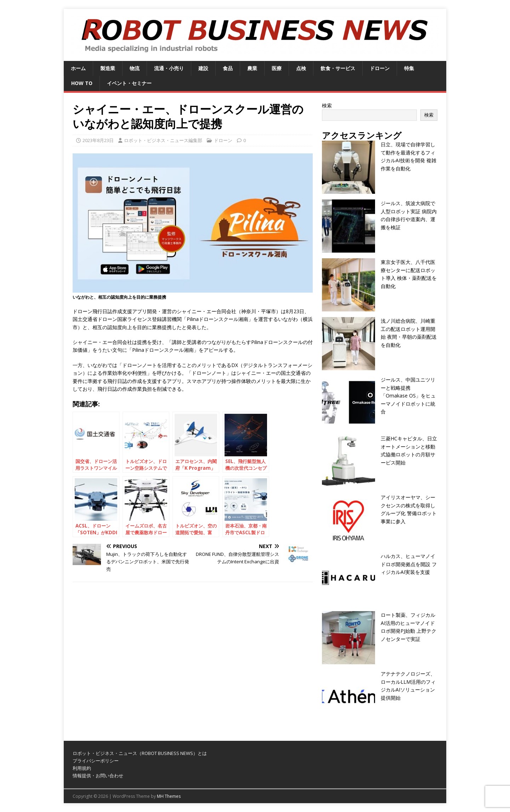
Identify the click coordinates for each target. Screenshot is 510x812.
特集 (409, 68)
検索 (327, 105)
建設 (203, 68)
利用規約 (82, 768)
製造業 (108, 68)
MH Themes (169, 796)
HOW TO (82, 83)
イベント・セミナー (129, 83)
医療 (277, 68)
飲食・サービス (338, 68)
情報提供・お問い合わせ (98, 776)
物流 (135, 68)
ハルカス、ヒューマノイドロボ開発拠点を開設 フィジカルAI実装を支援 (409, 564)
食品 (228, 68)
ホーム (78, 68)
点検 (301, 68)
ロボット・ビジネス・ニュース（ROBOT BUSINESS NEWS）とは (140, 753)
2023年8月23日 (98, 140)
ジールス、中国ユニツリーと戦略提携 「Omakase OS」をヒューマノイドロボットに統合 (408, 396)
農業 (252, 68)
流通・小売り (169, 68)
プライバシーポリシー (96, 761)
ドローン (380, 68)
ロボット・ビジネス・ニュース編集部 (163, 140)
